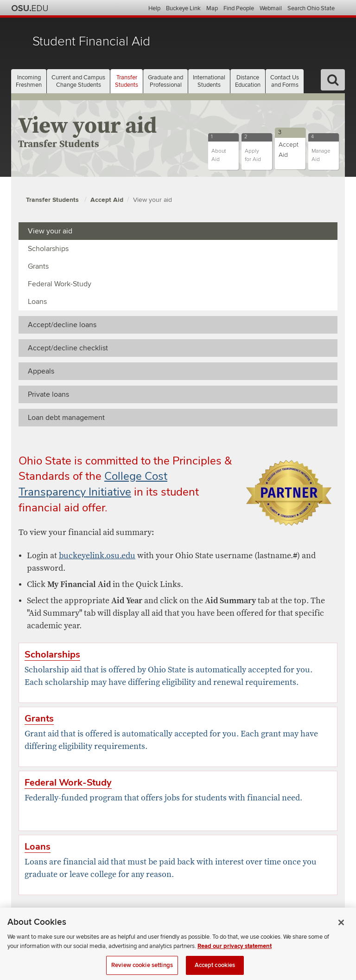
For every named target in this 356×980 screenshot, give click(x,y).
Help (154, 8)
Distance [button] (248, 81)
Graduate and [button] (165, 81)
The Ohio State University (30, 8)
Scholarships (48, 249)
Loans (37, 302)
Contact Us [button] (285, 81)
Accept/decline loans (62, 325)
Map (212, 8)
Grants (38, 266)
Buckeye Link (183, 8)
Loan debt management (66, 418)
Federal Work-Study (60, 284)
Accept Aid (107, 200)
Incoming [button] (29, 81)
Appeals (41, 371)
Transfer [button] (127, 81)
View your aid (153, 200)
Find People (239, 8)
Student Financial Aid (91, 42)
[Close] (341, 928)
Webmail (271, 8)
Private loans (48, 394)
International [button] (209, 81)
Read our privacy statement (235, 952)
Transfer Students (53, 200)
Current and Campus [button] (78, 81)
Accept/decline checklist (68, 348)
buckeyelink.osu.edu (97, 556)
